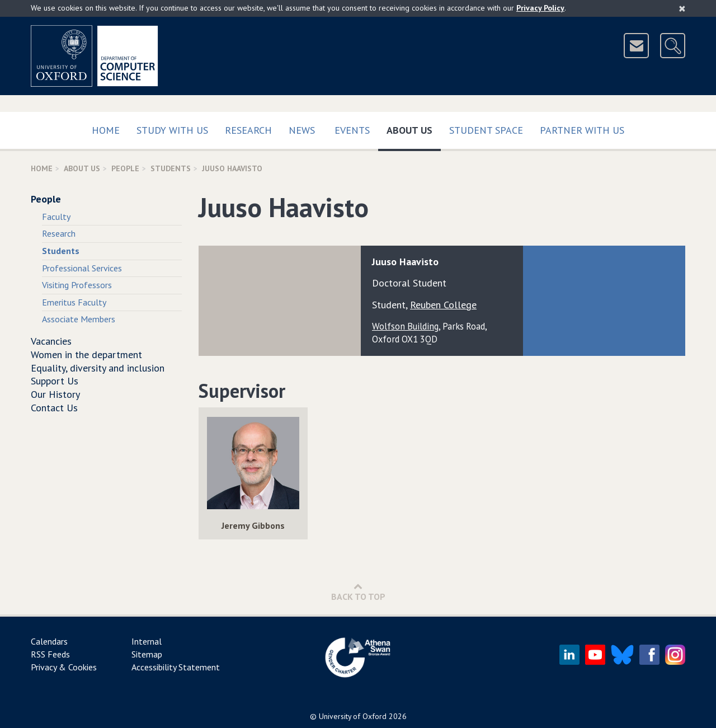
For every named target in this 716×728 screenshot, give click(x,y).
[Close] (682, 8)
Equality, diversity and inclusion (98, 368)
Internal (147, 641)
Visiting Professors (77, 285)
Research (248, 130)
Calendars (49, 641)
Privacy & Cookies (64, 667)
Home (106, 130)
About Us (414, 128)
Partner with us (582, 130)
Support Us (55, 381)
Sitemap (147, 654)
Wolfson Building (405, 326)
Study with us (172, 130)
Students (171, 168)
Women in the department (86, 354)
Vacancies (51, 341)
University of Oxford (353, 716)
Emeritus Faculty (74, 302)
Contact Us (54, 408)
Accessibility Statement (176, 667)
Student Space (486, 130)
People (125, 168)
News (302, 130)
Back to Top (358, 592)
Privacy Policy (540, 8)
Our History (55, 394)
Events (352, 130)
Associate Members (79, 319)
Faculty (56, 217)
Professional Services (82, 268)
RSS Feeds (50, 654)
